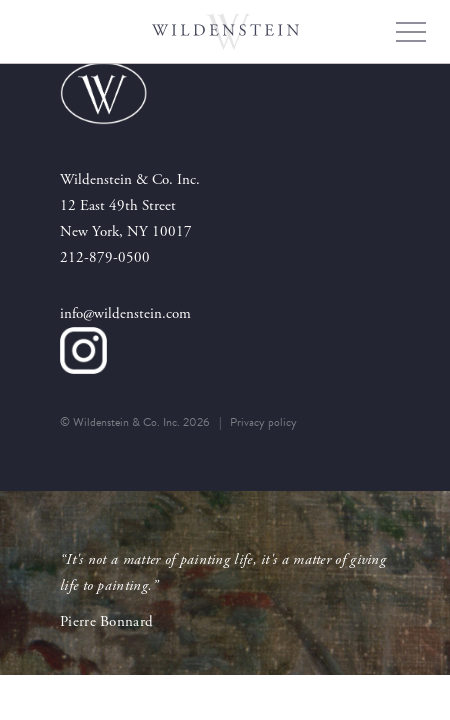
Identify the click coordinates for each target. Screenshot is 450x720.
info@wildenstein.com (125, 313)
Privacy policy (263, 422)
